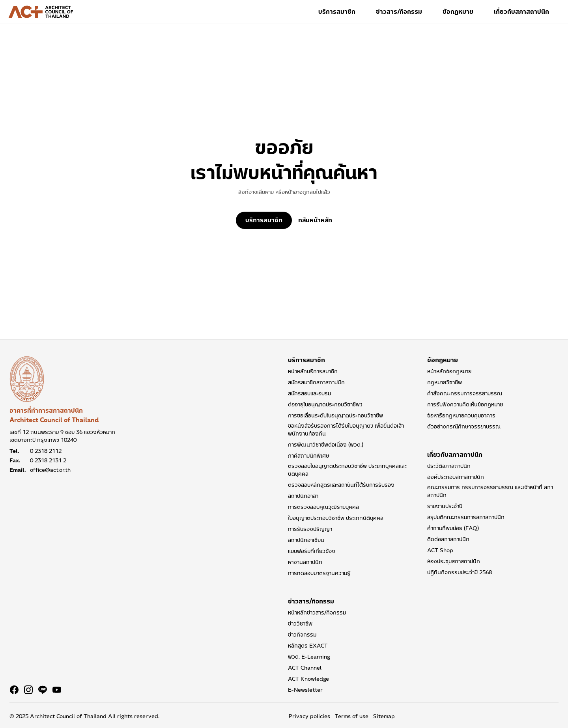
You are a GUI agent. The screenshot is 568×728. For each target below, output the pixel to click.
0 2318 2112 (46, 451)
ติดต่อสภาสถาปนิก (448, 539)
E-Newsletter (305, 690)
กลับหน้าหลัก (315, 220)
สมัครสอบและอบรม (309, 393)
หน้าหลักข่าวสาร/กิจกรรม (317, 613)
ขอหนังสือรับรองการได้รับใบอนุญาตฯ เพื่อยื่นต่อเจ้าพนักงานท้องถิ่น (346, 430)
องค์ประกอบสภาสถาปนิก (456, 477)
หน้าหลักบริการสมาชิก (313, 371)
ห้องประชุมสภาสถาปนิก (454, 561)
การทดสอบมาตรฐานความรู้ (319, 573)
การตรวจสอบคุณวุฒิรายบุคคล (323, 507)
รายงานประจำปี (445, 506)
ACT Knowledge (308, 679)
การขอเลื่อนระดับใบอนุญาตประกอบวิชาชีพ (335, 415)
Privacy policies (309, 716)
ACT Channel (305, 668)
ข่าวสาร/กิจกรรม (399, 12)
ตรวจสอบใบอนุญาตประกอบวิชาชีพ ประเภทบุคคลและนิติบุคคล (347, 470)
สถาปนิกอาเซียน (306, 540)
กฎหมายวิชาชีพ (445, 382)
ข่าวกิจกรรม (302, 635)
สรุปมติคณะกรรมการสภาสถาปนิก (466, 517)
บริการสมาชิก (337, 12)
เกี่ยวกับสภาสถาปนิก (521, 12)
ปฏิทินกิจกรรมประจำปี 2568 (460, 572)
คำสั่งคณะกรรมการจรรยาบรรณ (465, 393)
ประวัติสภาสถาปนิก (449, 466)
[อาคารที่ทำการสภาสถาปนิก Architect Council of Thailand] (27, 379)
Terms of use (352, 716)
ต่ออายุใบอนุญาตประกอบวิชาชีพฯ (325, 404)
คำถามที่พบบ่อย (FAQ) (453, 528)
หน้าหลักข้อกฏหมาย (449, 371)
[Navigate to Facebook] (14, 690)
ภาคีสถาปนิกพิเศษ (309, 456)
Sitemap (384, 716)
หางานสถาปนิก (305, 562)
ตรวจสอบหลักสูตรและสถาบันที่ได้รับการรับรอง (341, 485)
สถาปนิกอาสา (303, 496)
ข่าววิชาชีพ (300, 624)
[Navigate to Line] (43, 690)
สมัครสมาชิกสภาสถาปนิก (316, 382)
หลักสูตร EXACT (308, 646)
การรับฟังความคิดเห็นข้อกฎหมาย (465, 404)
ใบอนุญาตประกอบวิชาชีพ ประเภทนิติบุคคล (336, 518)
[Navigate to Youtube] (57, 690)
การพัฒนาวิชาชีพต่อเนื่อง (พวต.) (326, 445)
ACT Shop (440, 550)
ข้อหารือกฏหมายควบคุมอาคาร (461, 415)
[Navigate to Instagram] (28, 690)
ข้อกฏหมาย (458, 12)
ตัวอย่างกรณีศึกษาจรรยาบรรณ (464, 426)
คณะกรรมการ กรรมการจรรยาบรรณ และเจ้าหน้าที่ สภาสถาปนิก (490, 491)
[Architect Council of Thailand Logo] (41, 12)
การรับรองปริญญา (310, 529)
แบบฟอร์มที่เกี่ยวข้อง (312, 551)
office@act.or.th (50, 470)
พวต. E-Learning (309, 657)
